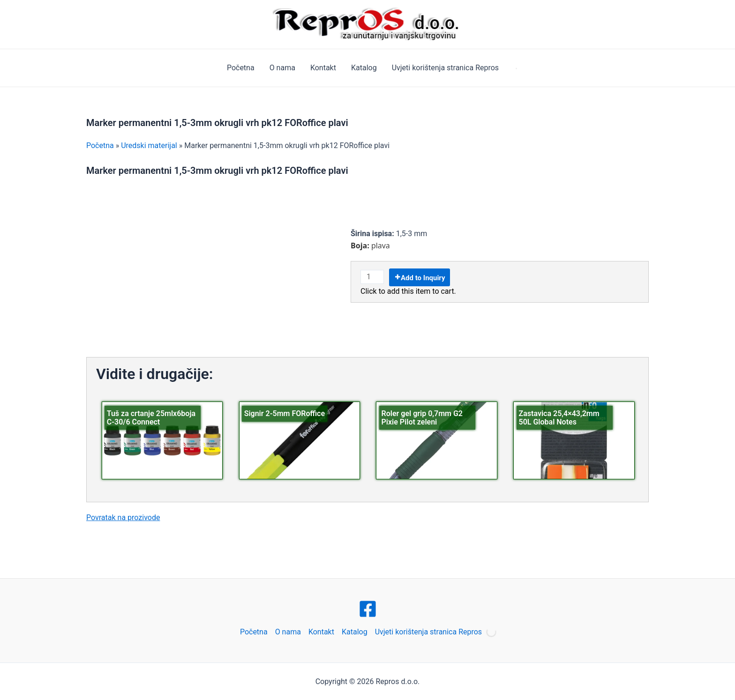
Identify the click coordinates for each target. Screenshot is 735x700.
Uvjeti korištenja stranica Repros (445, 68)
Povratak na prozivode (123, 518)
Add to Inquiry (423, 278)
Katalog (364, 68)
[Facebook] (368, 609)
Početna (241, 68)
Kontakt (323, 68)
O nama (282, 68)
